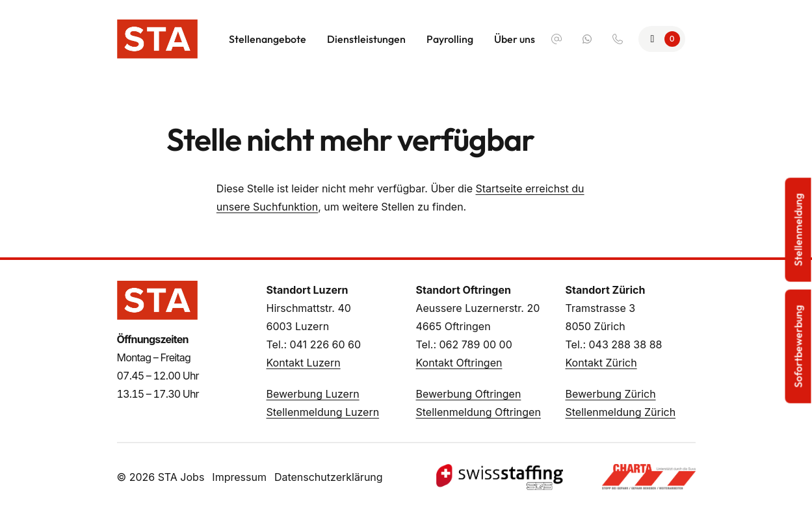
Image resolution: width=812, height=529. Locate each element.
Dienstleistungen (366, 39)
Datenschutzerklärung (329, 477)
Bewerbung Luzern (313, 394)
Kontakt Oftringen (459, 363)
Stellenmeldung (798, 230)
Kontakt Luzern (304, 363)
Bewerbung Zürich (611, 394)
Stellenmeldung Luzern (323, 412)
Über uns (515, 39)
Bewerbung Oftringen (469, 394)
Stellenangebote (268, 39)
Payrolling (450, 39)
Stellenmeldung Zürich (621, 412)
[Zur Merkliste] (662, 39)
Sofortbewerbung (798, 347)
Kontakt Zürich (601, 363)
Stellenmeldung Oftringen (478, 412)
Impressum (239, 477)
